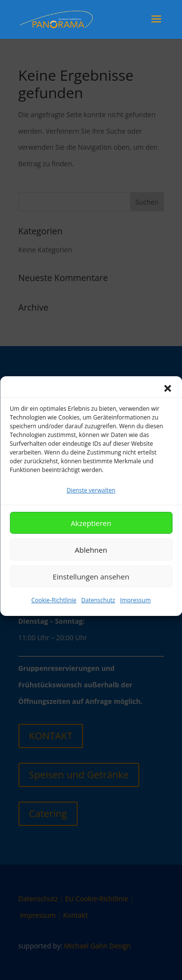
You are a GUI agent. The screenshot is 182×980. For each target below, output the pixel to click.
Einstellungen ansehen (91, 588)
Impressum (135, 612)
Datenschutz (98, 612)
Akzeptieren (91, 535)
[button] (167, 400)
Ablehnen (91, 561)
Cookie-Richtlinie (54, 612)
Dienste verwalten (91, 502)
